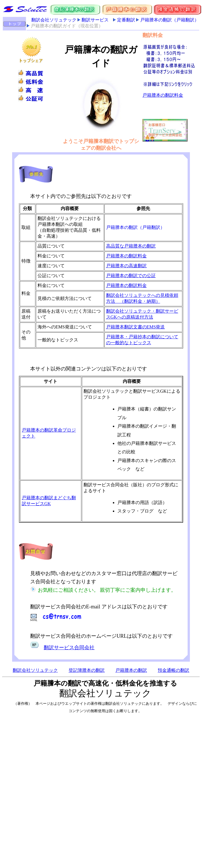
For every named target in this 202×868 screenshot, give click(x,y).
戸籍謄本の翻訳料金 (126, 256)
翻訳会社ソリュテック (54, 20)
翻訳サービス (95, 20)
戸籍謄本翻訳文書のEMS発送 (136, 327)
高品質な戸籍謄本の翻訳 (131, 246)
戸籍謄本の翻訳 (131, 670)
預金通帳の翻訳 (174, 670)
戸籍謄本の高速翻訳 (126, 266)
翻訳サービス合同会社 (69, 648)
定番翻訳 (126, 20)
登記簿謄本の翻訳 (87, 670)
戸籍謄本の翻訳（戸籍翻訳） (170, 20)
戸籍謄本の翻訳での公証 (131, 276)
